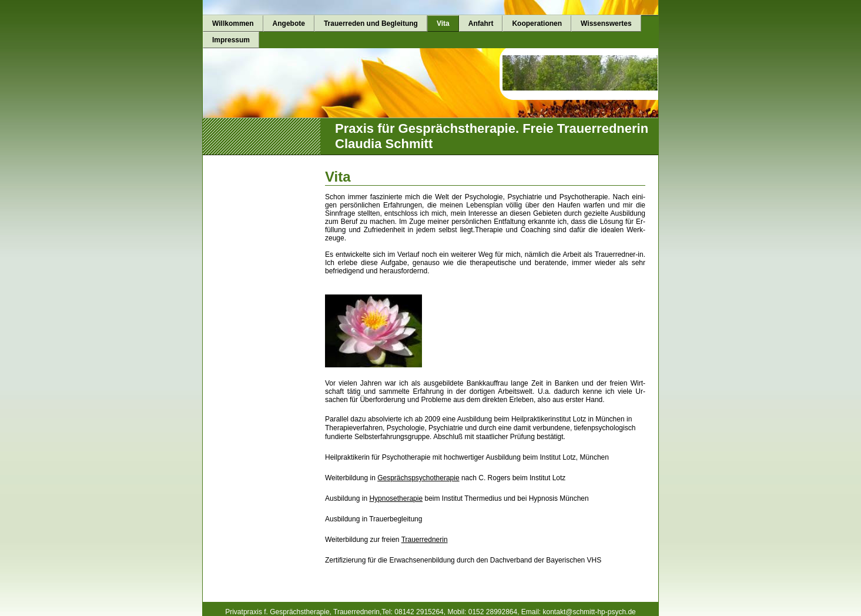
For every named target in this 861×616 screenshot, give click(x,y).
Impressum (231, 40)
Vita (443, 24)
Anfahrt (481, 24)
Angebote (289, 24)
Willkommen (233, 24)
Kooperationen (537, 24)
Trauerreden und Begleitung (371, 24)
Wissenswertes (606, 24)
